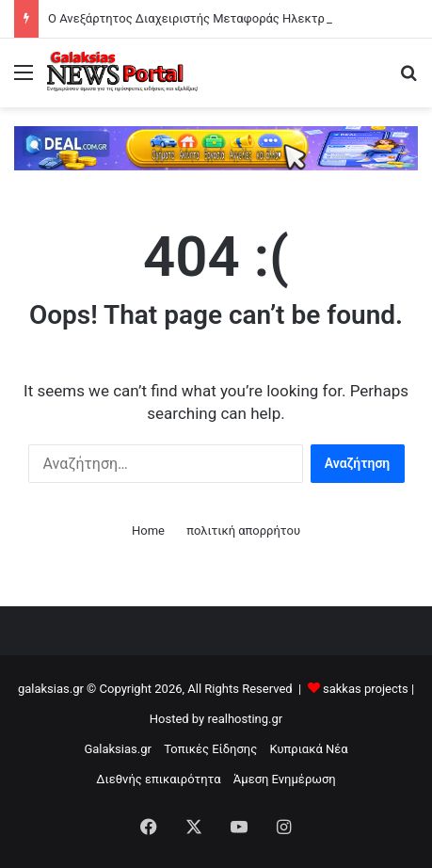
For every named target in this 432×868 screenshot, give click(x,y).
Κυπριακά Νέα (308, 749)
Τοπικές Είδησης (210, 749)
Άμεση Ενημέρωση (285, 779)
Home (148, 530)
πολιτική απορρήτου (243, 530)
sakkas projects (366, 689)
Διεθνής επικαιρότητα (158, 779)
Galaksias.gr (118, 749)
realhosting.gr (245, 719)
